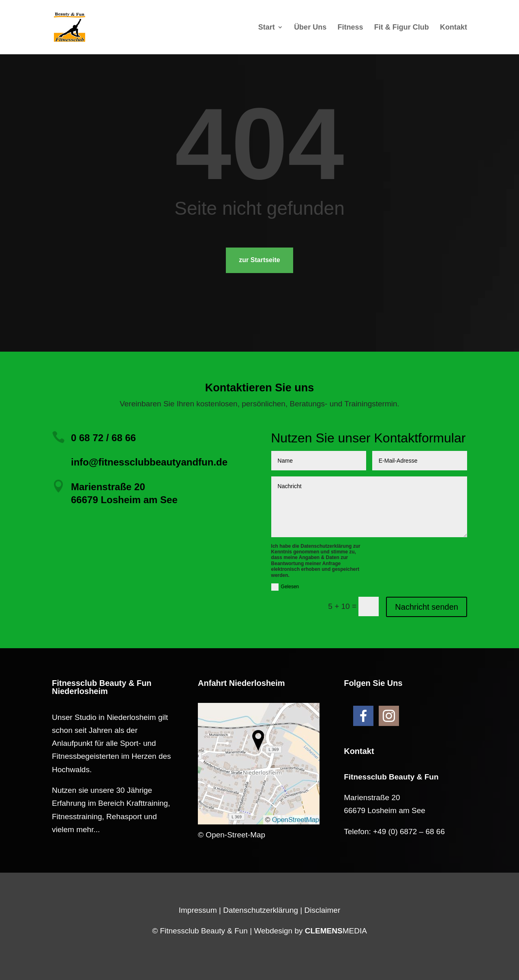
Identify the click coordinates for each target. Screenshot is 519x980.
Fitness (350, 28)
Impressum (198, 910)
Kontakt (454, 28)
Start (267, 28)
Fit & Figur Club (402, 28)
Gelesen (285, 587)
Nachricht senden (427, 607)
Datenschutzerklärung (261, 910)
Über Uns (310, 28)
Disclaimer (323, 910)
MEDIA (336, 931)
